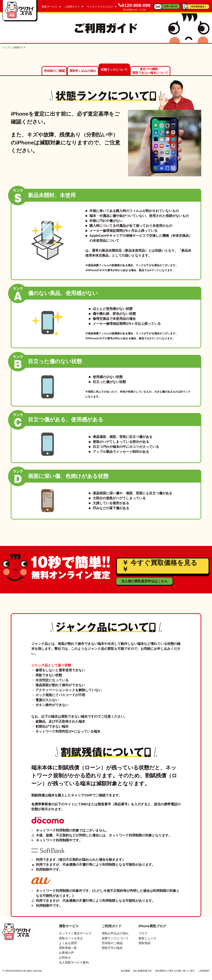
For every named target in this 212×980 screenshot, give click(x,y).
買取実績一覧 (68, 948)
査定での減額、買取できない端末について (150, 71)
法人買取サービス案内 (74, 962)
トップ (6, 47)
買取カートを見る (71, 938)
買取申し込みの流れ (83, 71)
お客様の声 (66, 953)
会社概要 (125, 971)
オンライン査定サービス (75, 934)
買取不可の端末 (112, 948)
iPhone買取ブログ (152, 926)
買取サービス (51, 7)
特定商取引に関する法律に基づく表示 (175, 971)
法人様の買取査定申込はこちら (144, 581)
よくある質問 (68, 943)
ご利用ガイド (74, 7)
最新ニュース (147, 938)
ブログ (143, 934)
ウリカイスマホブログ (102, 7)
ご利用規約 (204, 971)
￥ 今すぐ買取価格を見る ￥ (160, 566)
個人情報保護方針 (143, 971)
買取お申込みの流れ (115, 934)
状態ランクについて (114, 70)
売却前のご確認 (54, 71)
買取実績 (144, 943)
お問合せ (65, 958)
